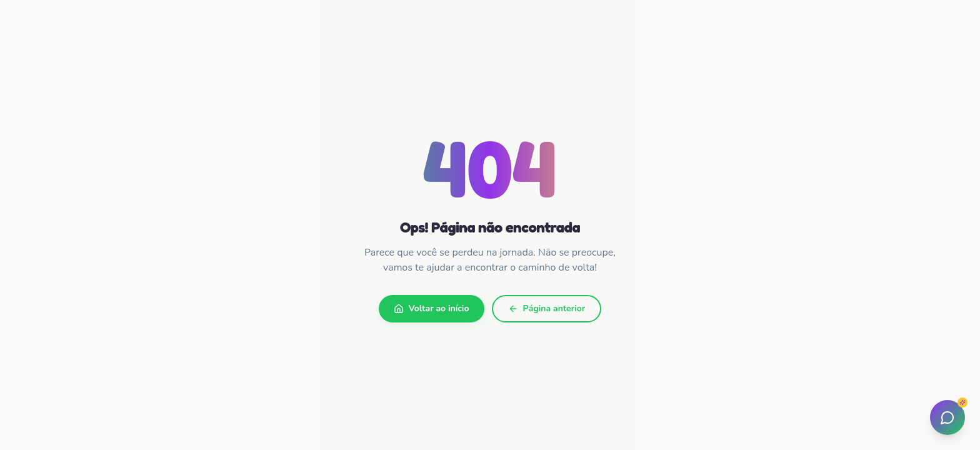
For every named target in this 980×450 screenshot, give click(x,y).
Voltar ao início (432, 308)
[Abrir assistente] (947, 417)
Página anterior (547, 308)
